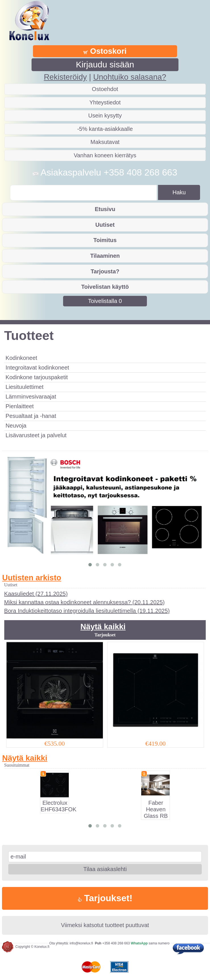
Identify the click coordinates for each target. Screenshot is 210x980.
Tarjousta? (105, 271)
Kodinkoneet (21, 358)
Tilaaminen (105, 256)
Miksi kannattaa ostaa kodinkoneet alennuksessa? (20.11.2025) (85, 602)
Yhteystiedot (105, 102)
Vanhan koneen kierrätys (105, 155)
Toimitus (105, 240)
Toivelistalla (105, 301)
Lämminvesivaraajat (31, 397)
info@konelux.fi (81, 943)
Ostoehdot (105, 89)
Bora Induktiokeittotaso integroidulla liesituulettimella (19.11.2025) (87, 611)
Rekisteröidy (65, 77)
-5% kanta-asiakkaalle (105, 129)
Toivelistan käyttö (105, 287)
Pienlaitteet (20, 406)
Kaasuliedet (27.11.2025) (36, 594)
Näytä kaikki (103, 627)
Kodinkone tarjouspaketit (37, 377)
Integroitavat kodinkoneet (38, 368)
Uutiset (105, 225)
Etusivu (105, 209)
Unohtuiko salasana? (130, 77)
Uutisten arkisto (32, 578)
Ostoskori (105, 51)
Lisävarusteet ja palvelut (36, 435)
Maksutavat (105, 142)
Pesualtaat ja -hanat (31, 416)
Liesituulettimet (25, 387)
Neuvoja (16, 426)
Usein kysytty (105, 115)
